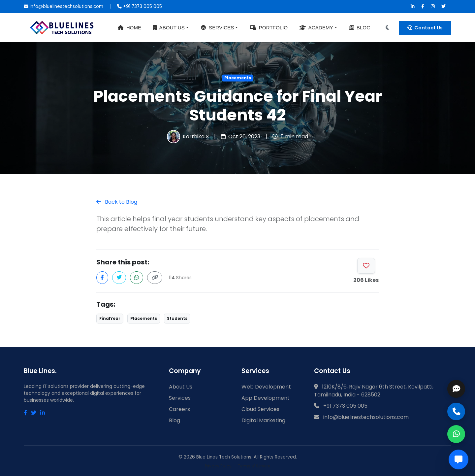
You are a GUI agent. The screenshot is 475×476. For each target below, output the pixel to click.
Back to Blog (117, 202)
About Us (169, 28)
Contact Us (425, 28)
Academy (316, 28)
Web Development (266, 387)
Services (217, 28)
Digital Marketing (263, 420)
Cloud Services (260, 409)
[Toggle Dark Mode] (388, 28)
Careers (179, 409)
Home (129, 28)
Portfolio (269, 28)
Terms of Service (254, 466)
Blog (360, 28)
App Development (266, 398)
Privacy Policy (218, 466)
